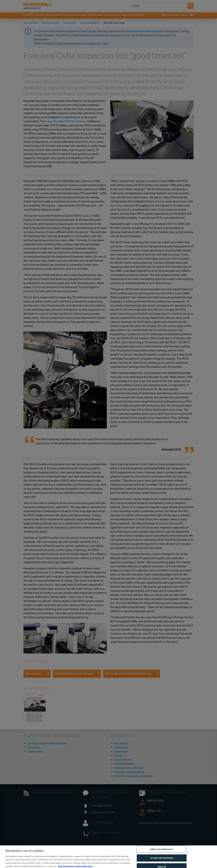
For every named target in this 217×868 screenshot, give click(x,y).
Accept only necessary (162, 864)
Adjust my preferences (162, 855)
